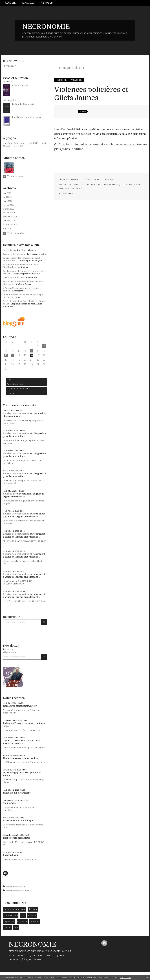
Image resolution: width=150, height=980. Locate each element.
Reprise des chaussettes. (16, 413)
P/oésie (25, 267)
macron (7, 927)
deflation (33, 909)
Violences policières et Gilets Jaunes (91, 94)
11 (12, 355)
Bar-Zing (15, 297)
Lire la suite (19, 146)
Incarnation (31, 278)
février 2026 (8, 205)
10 (6, 355)
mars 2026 (8, 201)
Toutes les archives (17, 233)
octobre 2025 (9, 221)
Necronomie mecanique (16, 838)
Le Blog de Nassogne (31, 261)
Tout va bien (10, 803)
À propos (47, 3)
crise (23, 915)
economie (22, 921)
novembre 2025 (10, 217)
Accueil (10, 3)
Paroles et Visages (26, 250)
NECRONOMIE (46, 27)
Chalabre (20, 291)
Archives (28, 3)
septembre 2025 (10, 224)
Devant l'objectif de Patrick (26, 274)
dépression (9, 921)
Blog (9, 380)
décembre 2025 (10, 213)
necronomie (10, 494)
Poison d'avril (11, 855)
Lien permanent (69, 180)
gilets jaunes (72, 185)
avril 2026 (7, 197)
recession (34, 921)
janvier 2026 (8, 209)
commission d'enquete (113, 185)
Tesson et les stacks (13, 254)
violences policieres (90, 185)
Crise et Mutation (15, 384)
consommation (11, 915)
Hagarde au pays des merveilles (20, 758)
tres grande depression (15, 909)
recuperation (133, 185)
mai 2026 (7, 193)
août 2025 (7, 228)
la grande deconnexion (18, 389)
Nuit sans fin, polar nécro (17, 793)
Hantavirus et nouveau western (20, 706)
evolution (64, 188)
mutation (32, 915)
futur (16, 927)
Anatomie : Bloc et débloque (18, 820)
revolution (76, 188)
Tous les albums (16, 176)
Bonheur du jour (24, 284)
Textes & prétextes (36, 254)
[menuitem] (12, 3)
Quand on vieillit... (12, 278)
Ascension (8, 250)
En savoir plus (125, 978)
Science (11, 393)
